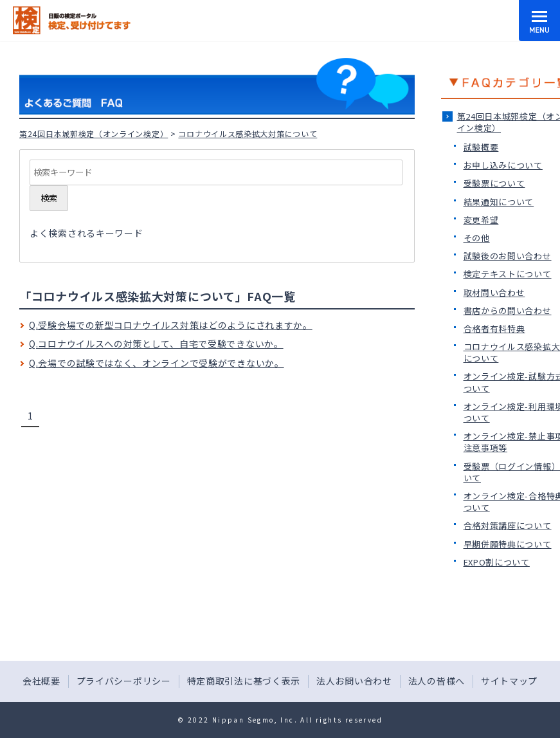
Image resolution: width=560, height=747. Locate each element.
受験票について (494, 183)
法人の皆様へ (437, 681)
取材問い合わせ (494, 292)
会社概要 (41, 681)
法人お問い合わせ (354, 681)
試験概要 (481, 147)
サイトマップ (509, 681)
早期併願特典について (508, 544)
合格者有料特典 (494, 328)
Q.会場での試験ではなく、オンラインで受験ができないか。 (157, 363)
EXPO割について (497, 562)
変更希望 (481, 220)
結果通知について (499, 202)
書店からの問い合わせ (508, 310)
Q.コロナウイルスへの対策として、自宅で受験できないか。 (156, 344)
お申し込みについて (503, 165)
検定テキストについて (508, 274)
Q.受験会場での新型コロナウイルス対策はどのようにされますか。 (171, 325)
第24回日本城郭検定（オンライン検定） (94, 134)
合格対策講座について (508, 525)
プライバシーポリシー (124, 681)
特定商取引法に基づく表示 (244, 681)
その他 (477, 238)
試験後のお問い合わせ (508, 256)
